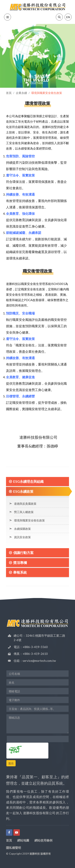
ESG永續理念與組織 (28, 481)
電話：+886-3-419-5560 (31, 647)
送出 (11, 763)
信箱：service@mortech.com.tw (35, 661)
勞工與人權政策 (24, 512)
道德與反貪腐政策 (25, 504)
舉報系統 (20, 572)
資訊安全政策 (22, 537)
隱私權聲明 (13, 848)
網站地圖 (23, 840)
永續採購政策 (22, 529)
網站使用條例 (43, 840)
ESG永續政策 (23, 491)
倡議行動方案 (23, 553)
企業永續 (21, 93)
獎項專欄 (20, 563)
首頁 (9, 93)
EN (68, 17)
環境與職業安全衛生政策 (29, 520)
